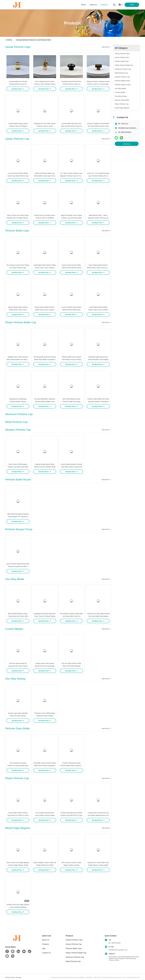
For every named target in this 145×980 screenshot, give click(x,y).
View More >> (106, 47)
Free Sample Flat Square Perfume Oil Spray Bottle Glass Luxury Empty (18, 766)
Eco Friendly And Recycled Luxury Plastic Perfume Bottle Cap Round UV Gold (45, 815)
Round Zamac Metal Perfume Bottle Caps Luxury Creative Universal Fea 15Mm (45, 310)
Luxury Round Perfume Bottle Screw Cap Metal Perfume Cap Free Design (18, 176)
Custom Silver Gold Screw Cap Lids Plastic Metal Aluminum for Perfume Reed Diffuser (98, 815)
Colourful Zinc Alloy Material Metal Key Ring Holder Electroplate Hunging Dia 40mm (98, 616)
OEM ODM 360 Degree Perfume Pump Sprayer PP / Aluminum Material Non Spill (18, 517)
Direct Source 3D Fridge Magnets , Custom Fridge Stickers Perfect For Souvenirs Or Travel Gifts (18, 865)
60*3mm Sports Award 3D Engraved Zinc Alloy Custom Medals (18, 666)
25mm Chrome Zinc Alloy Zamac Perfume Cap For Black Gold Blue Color (18, 218)
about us (93, 5)
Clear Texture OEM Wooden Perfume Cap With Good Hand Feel (18, 467)
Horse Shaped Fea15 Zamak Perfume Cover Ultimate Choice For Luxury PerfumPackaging (45, 84)
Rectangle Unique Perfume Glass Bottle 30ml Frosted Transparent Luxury (45, 766)
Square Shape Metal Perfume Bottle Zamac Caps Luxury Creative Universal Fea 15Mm (18, 310)
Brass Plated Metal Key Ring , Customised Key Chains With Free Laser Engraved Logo (18, 616)
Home (84, 5)
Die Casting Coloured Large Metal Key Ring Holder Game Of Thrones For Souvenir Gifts (71, 616)
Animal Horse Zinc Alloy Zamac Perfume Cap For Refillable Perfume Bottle (45, 218)
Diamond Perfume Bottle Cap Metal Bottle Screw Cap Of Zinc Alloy (45, 176)
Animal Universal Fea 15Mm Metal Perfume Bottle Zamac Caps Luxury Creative (71, 268)
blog (44, 948)
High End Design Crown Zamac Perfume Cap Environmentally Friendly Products (71, 218)
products (104, 5)
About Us (46, 940)
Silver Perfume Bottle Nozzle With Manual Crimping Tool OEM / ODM (18, 566)
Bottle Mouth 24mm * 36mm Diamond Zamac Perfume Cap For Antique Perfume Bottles (98, 218)
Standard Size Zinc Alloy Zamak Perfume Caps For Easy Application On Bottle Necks (45, 126)
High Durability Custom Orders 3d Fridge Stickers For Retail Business (45, 865)
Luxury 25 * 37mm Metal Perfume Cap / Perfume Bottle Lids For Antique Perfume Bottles (98, 176)
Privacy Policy (10, 977)
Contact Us (46, 953)
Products (45, 944)
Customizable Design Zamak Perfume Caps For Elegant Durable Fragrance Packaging (18, 126)
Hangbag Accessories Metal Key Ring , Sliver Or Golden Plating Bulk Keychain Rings (45, 616)
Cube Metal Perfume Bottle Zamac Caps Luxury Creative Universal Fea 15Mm (98, 310)
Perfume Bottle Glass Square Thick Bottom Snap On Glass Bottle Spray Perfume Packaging (71, 359)
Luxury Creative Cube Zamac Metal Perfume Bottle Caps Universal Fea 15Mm (71, 310)
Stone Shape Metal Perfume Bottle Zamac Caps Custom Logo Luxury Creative (98, 268)
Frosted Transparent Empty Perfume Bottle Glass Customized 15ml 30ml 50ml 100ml (71, 766)
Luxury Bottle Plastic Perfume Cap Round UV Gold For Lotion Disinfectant (18, 815)
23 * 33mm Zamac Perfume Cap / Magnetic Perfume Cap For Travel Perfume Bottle (71, 176)
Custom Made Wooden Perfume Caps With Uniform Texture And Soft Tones (71, 467)
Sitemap (19, 977)
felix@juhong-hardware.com (129, 128)
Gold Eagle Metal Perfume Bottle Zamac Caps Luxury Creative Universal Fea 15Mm (45, 268)
